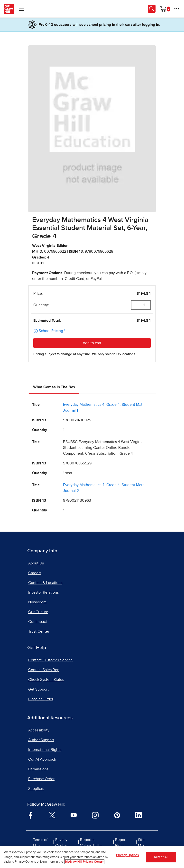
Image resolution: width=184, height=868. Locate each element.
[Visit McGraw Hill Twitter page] (52, 815)
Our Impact (38, 622)
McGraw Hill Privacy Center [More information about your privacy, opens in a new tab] (84, 862)
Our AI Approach (42, 759)
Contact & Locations (45, 583)
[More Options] (177, 9)
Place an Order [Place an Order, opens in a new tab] (41, 699)
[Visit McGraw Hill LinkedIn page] (138, 815)
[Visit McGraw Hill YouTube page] (74, 815)
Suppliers (36, 789)
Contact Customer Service (51, 660)
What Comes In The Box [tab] (54, 387)
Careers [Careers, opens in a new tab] (35, 573)
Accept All (161, 857)
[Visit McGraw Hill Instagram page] (95, 815)
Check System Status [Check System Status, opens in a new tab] (46, 680)
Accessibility (39, 730)
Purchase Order (41, 779)
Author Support (41, 740)
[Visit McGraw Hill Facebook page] (31, 815)
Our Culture (38, 612)
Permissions (38, 769)
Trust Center (39, 631)
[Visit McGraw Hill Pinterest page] (117, 815)
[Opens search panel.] (152, 9)
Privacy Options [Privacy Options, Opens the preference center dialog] (127, 855)
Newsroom (37, 602)
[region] (92, 857)
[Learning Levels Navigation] (21, 9)
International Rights (45, 750)
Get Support (38, 689)
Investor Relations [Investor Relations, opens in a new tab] (43, 592)
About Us (36, 563)
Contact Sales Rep (44, 670)
